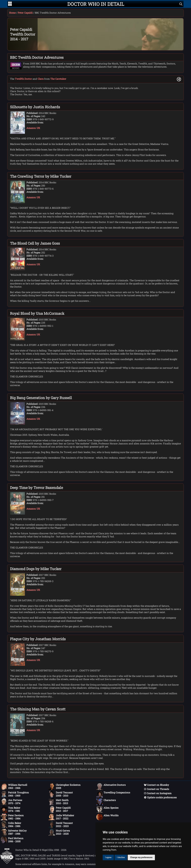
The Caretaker (58, 79)
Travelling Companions (113, 794)
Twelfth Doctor (23, 79)
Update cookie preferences (160, 797)
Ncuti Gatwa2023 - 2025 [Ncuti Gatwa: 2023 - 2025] (59, 832)
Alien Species (107, 809)
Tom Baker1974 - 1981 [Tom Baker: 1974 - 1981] (11, 809)
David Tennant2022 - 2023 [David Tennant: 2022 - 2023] (61, 825)
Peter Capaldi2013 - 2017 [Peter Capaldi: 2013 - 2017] (60, 809)
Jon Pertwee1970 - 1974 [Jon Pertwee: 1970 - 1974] (11, 802)
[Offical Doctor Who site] (7, 863)
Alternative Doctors (111, 787)
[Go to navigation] (10, 4)
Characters (106, 802)
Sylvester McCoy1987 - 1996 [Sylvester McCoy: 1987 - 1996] (14, 832)
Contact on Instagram (158, 793)
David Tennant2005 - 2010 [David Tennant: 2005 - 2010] (61, 794)
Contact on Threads (157, 789)
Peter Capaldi (25, 13)
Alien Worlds (107, 817)
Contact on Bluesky (156, 785)
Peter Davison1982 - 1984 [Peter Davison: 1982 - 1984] (12, 817)
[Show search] (181, 4)
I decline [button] (121, 857)
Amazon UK (33, 128)
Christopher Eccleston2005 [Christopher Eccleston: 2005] (65, 787)
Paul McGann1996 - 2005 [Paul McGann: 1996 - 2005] (12, 840)
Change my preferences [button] (141, 857)
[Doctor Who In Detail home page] (96, 4)
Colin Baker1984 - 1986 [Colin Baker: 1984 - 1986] (11, 825)
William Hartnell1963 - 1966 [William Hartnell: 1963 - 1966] (14, 787)
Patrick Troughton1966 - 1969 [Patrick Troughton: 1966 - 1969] (15, 794)
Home (12, 13)
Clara (41, 79)
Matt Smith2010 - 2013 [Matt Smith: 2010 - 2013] (58, 802)
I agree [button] (108, 857)
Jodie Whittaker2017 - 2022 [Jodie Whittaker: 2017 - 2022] (61, 817)
